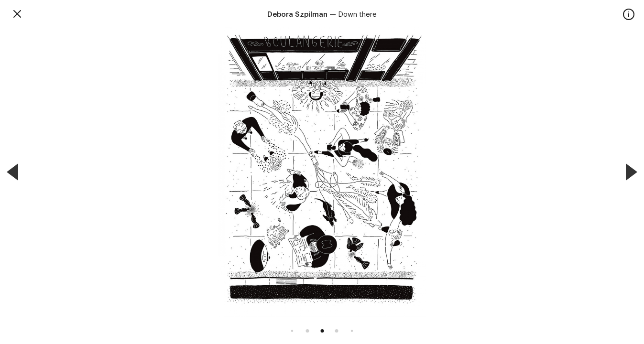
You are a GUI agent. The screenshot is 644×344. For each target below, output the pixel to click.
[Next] (632, 172)
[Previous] (12, 172)
